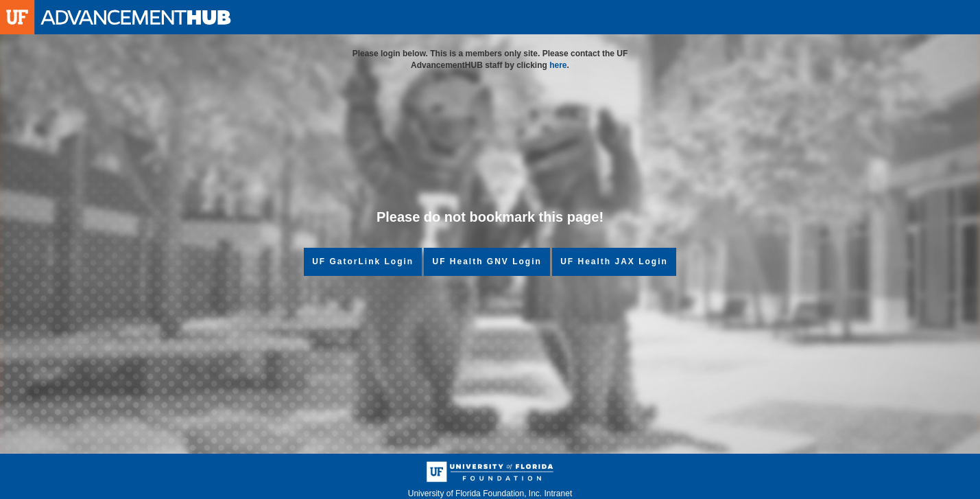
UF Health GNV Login (487, 262)
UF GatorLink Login (363, 262)
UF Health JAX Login (614, 262)
